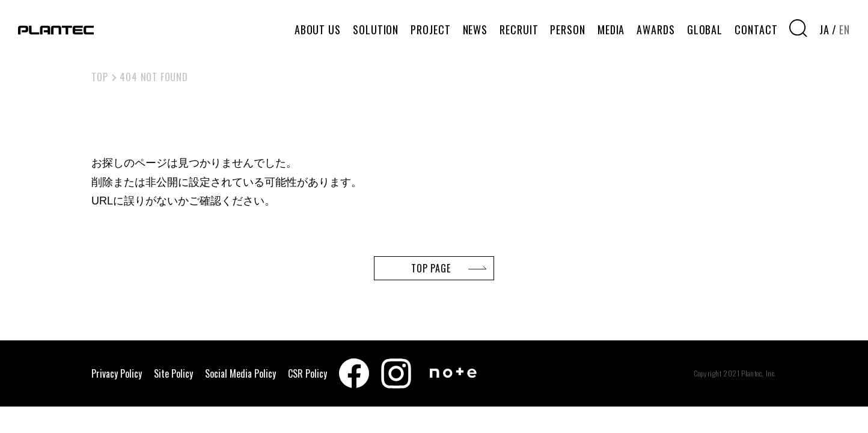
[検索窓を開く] (798, 28)
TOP (99, 77)
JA (824, 29)
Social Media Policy (240, 373)
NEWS (475, 29)
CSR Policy (307, 373)
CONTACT (756, 29)
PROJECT (430, 29)
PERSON (567, 29)
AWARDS (656, 29)
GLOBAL (705, 29)
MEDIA (611, 29)
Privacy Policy (117, 373)
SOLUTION (376, 29)
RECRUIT (519, 29)
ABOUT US (318, 29)
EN (845, 29)
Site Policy (173, 373)
